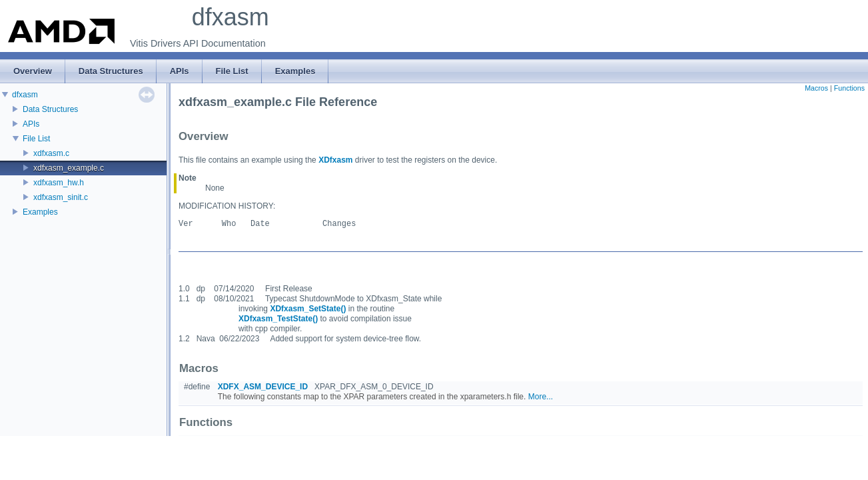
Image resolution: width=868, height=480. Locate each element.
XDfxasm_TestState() (278, 319)
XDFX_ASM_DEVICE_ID (263, 387)
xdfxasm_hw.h (59, 183)
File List (36, 139)
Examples (40, 212)
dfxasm (25, 95)
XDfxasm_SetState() (308, 309)
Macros (816, 88)
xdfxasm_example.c (69, 168)
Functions (849, 88)
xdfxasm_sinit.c (61, 197)
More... (541, 397)
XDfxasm (335, 160)
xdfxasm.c (51, 153)
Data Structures (50, 109)
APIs (31, 124)
